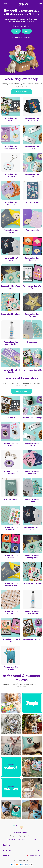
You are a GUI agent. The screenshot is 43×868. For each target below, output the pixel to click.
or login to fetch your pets (22, 37)
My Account (8, 850)
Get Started (21, 92)
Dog (27, 31)
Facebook (11, 839)
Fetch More (7, 845)
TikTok (33, 839)
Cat (16, 31)
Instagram (23, 839)
